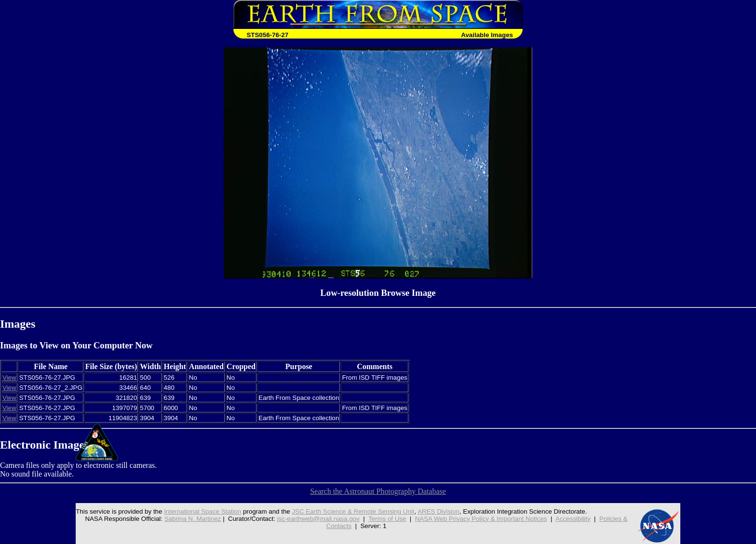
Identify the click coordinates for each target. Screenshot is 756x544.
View (9, 378)
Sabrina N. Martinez (193, 519)
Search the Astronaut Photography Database (378, 491)
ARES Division (439, 511)
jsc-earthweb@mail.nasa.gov (318, 519)
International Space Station (202, 511)
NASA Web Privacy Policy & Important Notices (481, 519)
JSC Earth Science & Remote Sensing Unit (353, 511)
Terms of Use (387, 519)
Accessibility (573, 519)
